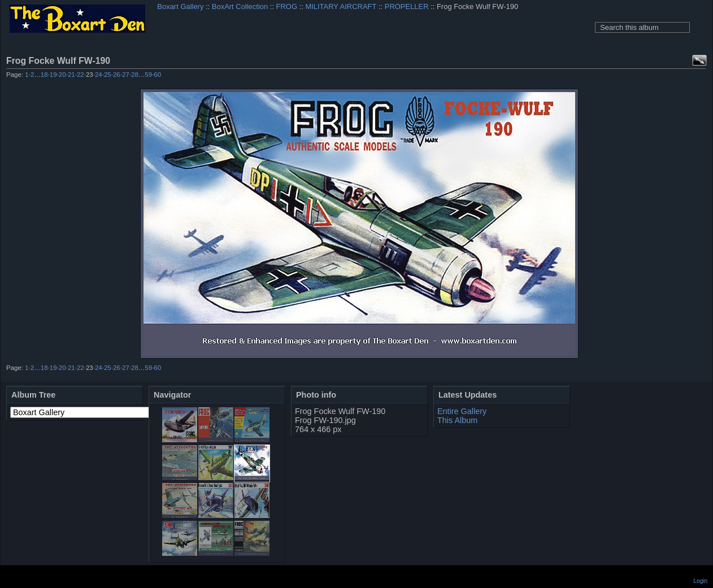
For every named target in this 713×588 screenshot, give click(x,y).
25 (108, 75)
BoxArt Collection (240, 6)
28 (135, 75)
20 (62, 75)
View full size (699, 60)
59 (148, 75)
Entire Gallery (462, 411)
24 (99, 75)
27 (126, 75)
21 (71, 75)
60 (157, 75)
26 (117, 75)
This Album (457, 420)
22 (81, 75)
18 (44, 75)
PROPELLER (407, 6)
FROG (287, 6)
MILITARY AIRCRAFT (341, 6)
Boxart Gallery (180, 6)
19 (53, 75)
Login (701, 581)
